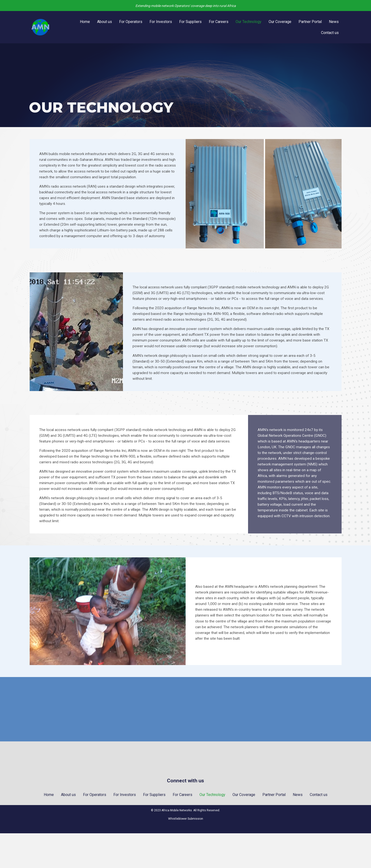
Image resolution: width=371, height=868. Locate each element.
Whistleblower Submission (186, 853)
